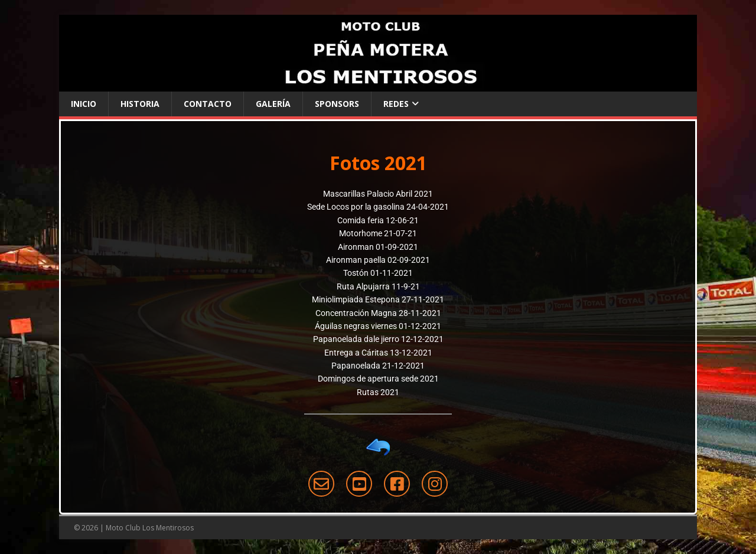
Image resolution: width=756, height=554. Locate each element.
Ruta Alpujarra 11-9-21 (378, 286)
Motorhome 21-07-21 (378, 233)
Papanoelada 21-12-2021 (378, 366)
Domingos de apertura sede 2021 (378, 379)
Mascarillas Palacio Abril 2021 (378, 194)
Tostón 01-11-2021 (378, 273)
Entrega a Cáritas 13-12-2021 (378, 353)
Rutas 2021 (378, 392)
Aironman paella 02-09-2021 (378, 260)
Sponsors (337, 104)
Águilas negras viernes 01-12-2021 (378, 326)
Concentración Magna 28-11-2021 (378, 313)
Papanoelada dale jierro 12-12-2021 (378, 339)
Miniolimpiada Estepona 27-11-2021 (378, 299)
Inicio (84, 104)
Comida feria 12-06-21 (378, 220)
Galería (273, 104)
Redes (396, 104)
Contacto (208, 104)
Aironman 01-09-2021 (378, 247)
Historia (140, 104)
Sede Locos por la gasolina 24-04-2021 (378, 207)
